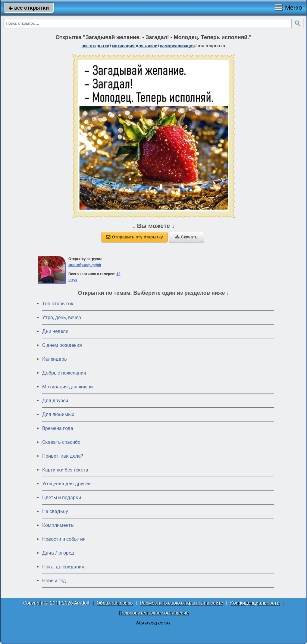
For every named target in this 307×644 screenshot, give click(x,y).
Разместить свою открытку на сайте (182, 603)
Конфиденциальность (255, 603)
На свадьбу (55, 511)
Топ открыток (58, 304)
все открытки (29, 8)
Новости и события (64, 539)
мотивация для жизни (135, 46)
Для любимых (58, 414)
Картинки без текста (65, 470)
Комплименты (58, 525)
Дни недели (55, 331)
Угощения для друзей (66, 484)
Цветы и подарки (62, 498)
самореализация (177, 46)
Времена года (58, 428)
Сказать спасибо (61, 442)
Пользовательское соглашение (153, 613)
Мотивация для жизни (67, 387)
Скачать (186, 237)
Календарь (55, 359)
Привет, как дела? (63, 456)
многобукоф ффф (85, 265)
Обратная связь (115, 603)
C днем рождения (62, 345)
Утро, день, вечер (62, 317)
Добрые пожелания (64, 373)
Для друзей (55, 401)
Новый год (54, 581)
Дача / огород (58, 553)
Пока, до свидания (63, 567)
